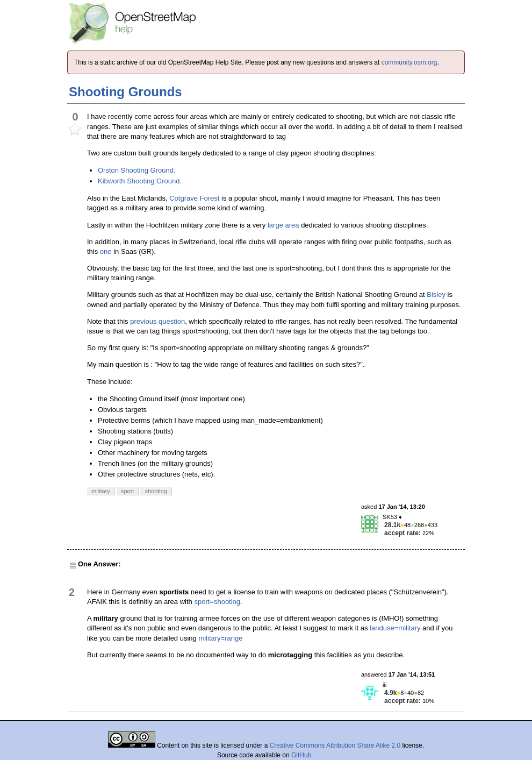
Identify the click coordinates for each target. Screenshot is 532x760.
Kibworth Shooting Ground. (140, 181)
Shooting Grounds (125, 92)
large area (283, 225)
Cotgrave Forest (194, 198)
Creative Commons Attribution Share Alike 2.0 (335, 745)
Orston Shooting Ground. (137, 170)
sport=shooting (217, 602)
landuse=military (395, 628)
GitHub (302, 755)
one (106, 251)
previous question (157, 321)
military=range (220, 638)
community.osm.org (409, 62)
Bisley (436, 294)
